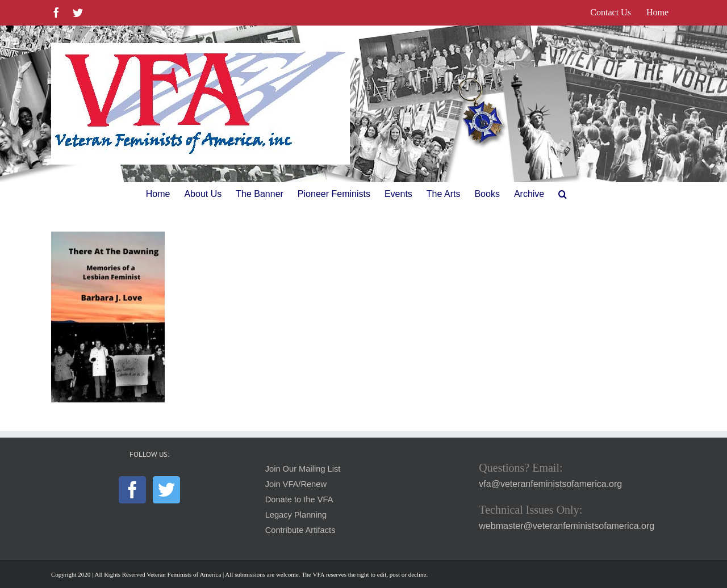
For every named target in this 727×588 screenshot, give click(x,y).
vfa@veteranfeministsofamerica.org (550, 484)
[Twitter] (166, 490)
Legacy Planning (296, 515)
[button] (563, 194)
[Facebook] (132, 490)
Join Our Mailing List (303, 469)
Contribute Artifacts (300, 530)
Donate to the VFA (299, 499)
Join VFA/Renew (296, 484)
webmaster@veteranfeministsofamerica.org (567, 526)
